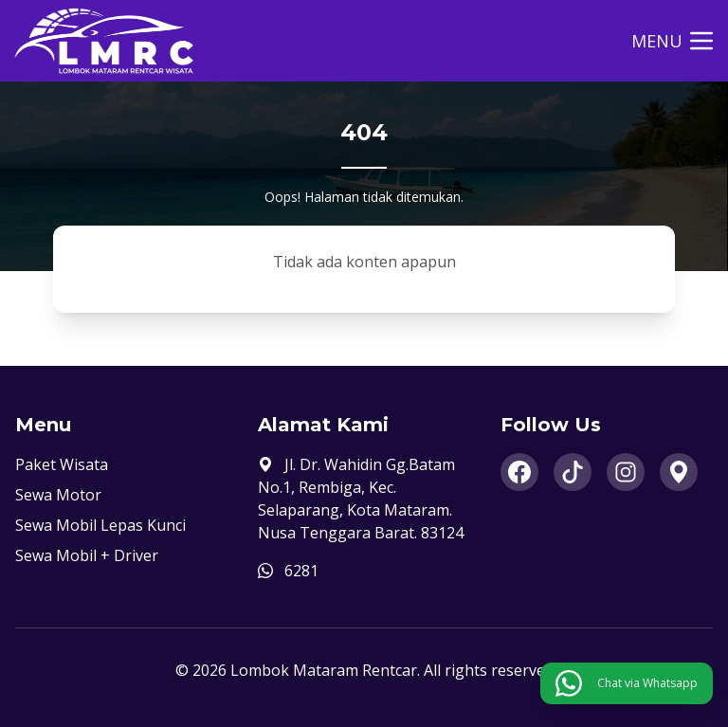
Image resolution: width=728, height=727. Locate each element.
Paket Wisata (62, 464)
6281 (301, 571)
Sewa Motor (58, 495)
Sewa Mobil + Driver (87, 555)
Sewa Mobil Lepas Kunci (100, 525)
